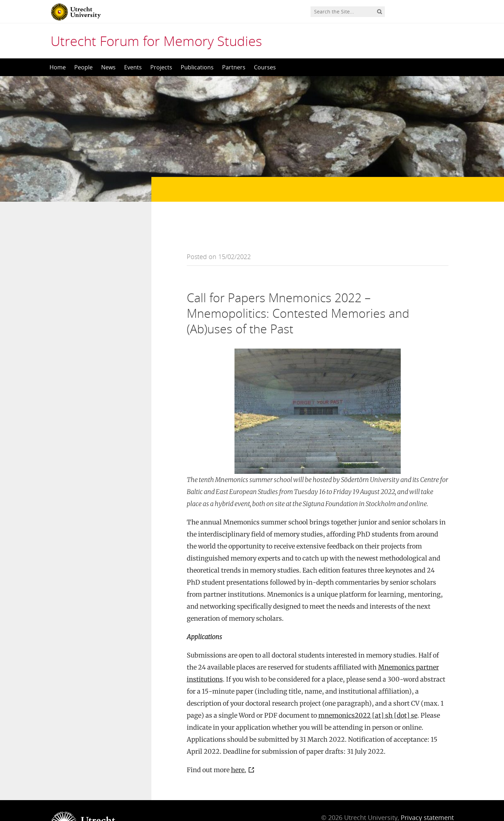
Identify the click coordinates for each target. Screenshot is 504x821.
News (108, 67)
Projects (161, 67)
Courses (265, 67)
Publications (197, 67)
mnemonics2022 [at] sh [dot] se (368, 687)
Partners (234, 67)
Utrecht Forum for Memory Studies (156, 41)
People (83, 67)
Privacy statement (427, 789)
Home (58, 67)
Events (133, 67)
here (238, 742)
